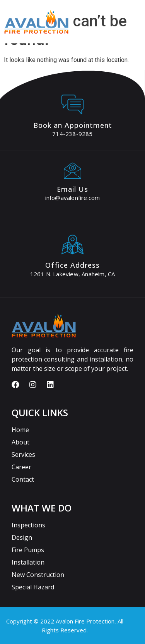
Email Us (72, 189)
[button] (139, 30)
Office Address (72, 265)
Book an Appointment (73, 125)
